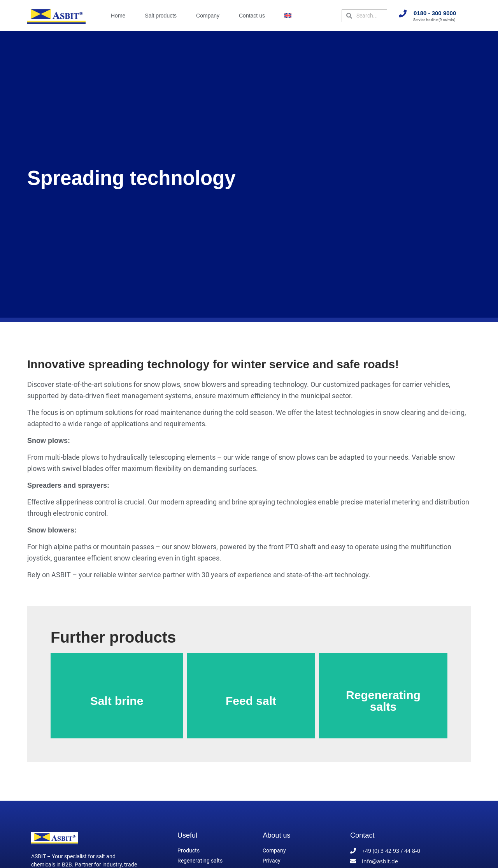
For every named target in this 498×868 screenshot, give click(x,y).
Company (208, 16)
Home (118, 16)
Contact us (252, 16)
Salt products (161, 16)
